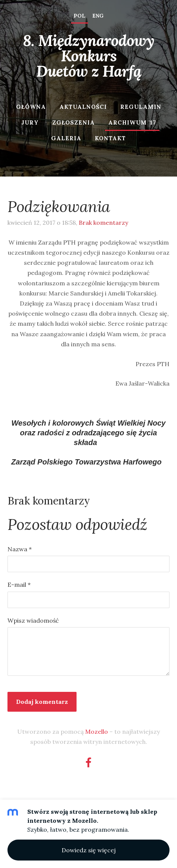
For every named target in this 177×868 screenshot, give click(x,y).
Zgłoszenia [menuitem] (74, 122)
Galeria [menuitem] (66, 138)
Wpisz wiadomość (33, 620)
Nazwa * (20, 549)
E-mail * (19, 585)
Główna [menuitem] (31, 107)
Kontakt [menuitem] (110, 138)
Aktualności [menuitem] (83, 107)
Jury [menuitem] (30, 122)
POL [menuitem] (80, 16)
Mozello (97, 731)
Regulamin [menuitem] (141, 107)
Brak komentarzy (103, 223)
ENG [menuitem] (98, 16)
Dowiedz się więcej (89, 850)
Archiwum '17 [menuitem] (132, 122)
